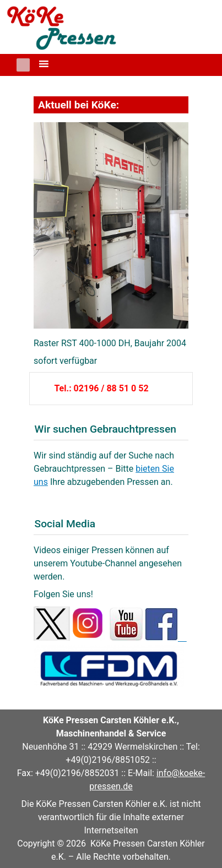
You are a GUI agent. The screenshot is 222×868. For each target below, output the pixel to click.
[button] (23, 65)
